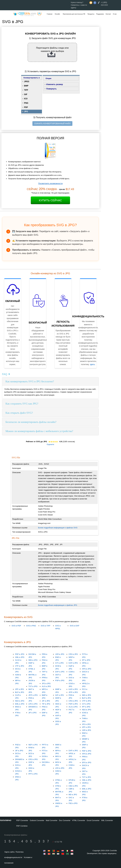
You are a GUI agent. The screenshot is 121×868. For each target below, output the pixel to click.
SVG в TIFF (46, 626)
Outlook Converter (37, 820)
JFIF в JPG (33, 695)
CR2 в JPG (33, 759)
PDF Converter (22, 820)
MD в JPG (73, 795)
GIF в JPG (60, 695)
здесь (92, 364)
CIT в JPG (59, 663)
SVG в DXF (75, 626)
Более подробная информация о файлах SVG (58, 528)
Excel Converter (93, 820)
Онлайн (57, 14)
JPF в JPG (20, 689)
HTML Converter (79, 820)
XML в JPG (20, 657)
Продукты (91, 14)
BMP (26, 86)
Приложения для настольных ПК (74, 14)
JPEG (27, 81)
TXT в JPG (33, 686)
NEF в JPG (33, 745)
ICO (26, 99)
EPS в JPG (87, 762)
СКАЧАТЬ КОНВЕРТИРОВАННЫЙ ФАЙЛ (52, 124)
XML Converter (107, 820)
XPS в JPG (87, 669)
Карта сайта (9, 852)
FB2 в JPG (73, 803)
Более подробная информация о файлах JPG (58, 605)
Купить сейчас (50, 200)
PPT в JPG (33, 774)
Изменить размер (55, 84)
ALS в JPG (46, 686)
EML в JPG (20, 704)
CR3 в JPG (73, 654)
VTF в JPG (20, 666)
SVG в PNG (31, 626)
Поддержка (100, 14)
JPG (26, 111)
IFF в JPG (86, 660)
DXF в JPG (60, 672)
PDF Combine (22, 826)
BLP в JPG (20, 692)
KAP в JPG (73, 663)
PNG (26, 103)
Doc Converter (65, 820)
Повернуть (51, 89)
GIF (26, 94)
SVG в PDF (16, 626)
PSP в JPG (60, 680)
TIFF (26, 90)
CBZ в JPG (73, 786)
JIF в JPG (32, 713)
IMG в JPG (33, 660)
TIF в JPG (46, 704)
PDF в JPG (20, 654)
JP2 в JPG (46, 683)
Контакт (108, 14)
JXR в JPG (60, 654)
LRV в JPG (33, 704)
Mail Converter (52, 820)
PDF (26, 107)
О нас (115, 14)
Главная (50, 14)
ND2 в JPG (20, 701)
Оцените (50, 444)
